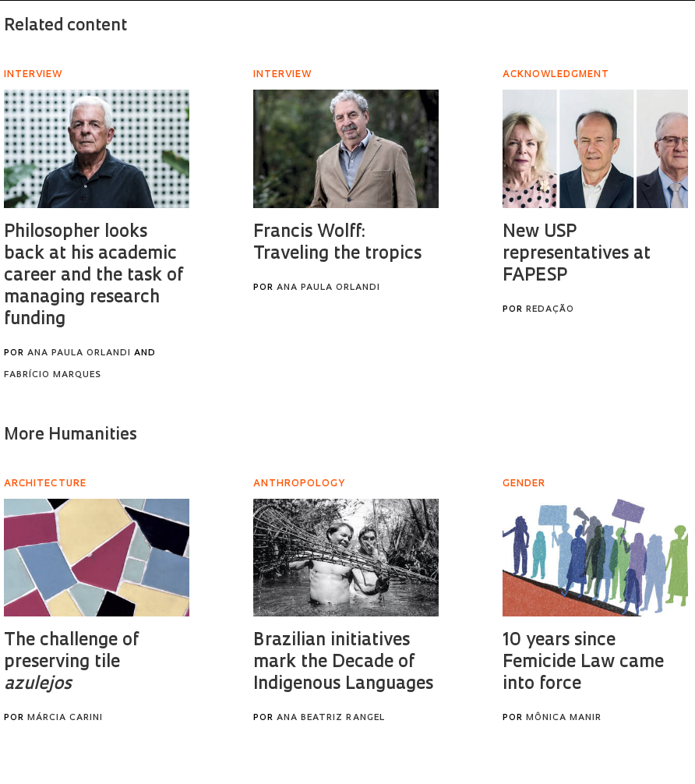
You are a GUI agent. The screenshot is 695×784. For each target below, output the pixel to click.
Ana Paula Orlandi (79, 353)
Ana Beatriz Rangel (331, 718)
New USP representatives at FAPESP (577, 254)
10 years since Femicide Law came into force (583, 663)
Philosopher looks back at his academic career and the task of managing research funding (93, 276)
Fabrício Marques (53, 375)
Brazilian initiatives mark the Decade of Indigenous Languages (343, 663)
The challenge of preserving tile (71, 663)
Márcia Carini (65, 718)
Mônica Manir (564, 718)
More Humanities (71, 435)
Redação (550, 310)
